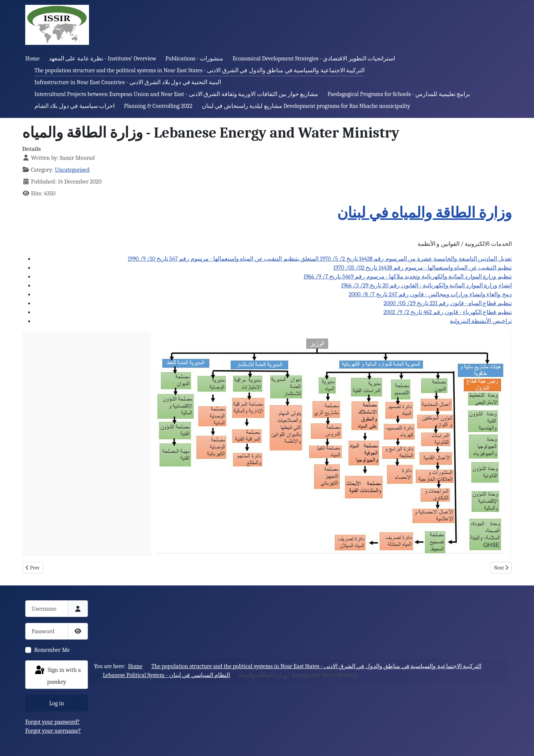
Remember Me (52, 650)
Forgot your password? (52, 722)
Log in (57, 703)
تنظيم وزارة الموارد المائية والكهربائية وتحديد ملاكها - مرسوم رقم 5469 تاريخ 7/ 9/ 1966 (408, 277)
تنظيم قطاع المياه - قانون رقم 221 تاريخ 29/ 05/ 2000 (448, 303)
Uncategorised (72, 170)
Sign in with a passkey (57, 675)
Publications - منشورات (194, 59)
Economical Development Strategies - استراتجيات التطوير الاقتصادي (314, 59)
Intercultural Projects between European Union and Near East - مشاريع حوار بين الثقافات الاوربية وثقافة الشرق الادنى (177, 94)
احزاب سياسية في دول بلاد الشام (75, 106)
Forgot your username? (53, 731)
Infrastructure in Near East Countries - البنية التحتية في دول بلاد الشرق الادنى (128, 82)
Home (32, 59)
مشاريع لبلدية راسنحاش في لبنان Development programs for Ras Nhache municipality (306, 106)
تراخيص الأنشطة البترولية (481, 321)
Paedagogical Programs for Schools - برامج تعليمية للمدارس (399, 94)
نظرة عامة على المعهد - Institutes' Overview (103, 59)
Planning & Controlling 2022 (158, 106)
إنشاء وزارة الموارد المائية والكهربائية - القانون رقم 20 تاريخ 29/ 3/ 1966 (426, 285)
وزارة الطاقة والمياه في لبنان (424, 213)
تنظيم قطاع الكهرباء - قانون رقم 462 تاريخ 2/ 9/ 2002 (448, 312)
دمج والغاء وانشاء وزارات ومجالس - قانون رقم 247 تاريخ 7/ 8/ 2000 (430, 294)
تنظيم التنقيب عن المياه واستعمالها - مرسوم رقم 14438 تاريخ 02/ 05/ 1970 (423, 268)
